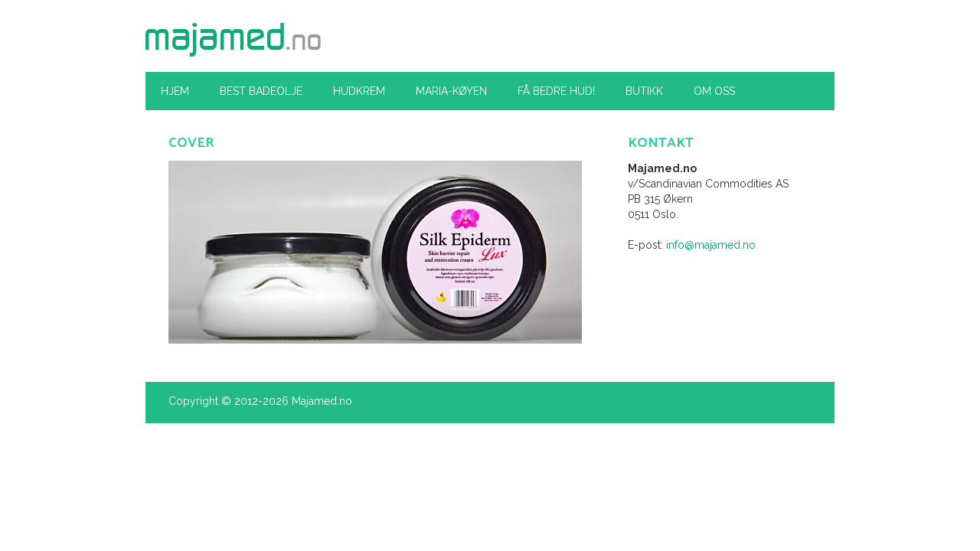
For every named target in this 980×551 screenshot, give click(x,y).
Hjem (175, 91)
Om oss (714, 91)
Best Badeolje (261, 91)
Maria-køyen (451, 91)
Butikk (644, 91)
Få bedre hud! (556, 91)
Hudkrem (359, 91)
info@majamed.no (711, 245)
